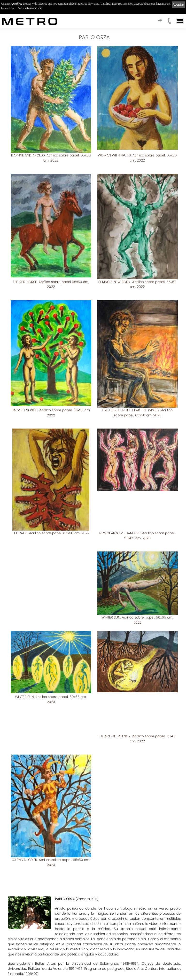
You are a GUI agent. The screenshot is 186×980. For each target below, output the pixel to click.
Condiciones (12, 965)
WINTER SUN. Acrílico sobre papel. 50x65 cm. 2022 (51, 600)
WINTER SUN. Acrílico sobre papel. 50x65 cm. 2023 (137, 600)
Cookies (83, 965)
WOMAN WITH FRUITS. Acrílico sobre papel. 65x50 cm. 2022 (137, 158)
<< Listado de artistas (93, 931)
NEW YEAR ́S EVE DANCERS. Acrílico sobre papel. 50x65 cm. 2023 (137, 521)
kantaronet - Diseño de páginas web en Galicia (161, 975)
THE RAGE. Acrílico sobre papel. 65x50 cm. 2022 (51, 518)
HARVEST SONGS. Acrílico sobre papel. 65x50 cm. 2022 (51, 403)
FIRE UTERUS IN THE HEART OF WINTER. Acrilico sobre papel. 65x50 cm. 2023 (137, 403)
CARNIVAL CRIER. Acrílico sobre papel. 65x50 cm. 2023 (137, 719)
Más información (30, 8)
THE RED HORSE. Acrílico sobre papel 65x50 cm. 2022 (51, 279)
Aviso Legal (33, 965)
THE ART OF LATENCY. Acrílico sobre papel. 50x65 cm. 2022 (51, 719)
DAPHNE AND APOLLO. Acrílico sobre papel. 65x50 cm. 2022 (51, 158)
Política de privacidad (59, 965)
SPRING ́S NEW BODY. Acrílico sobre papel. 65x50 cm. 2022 (137, 279)
